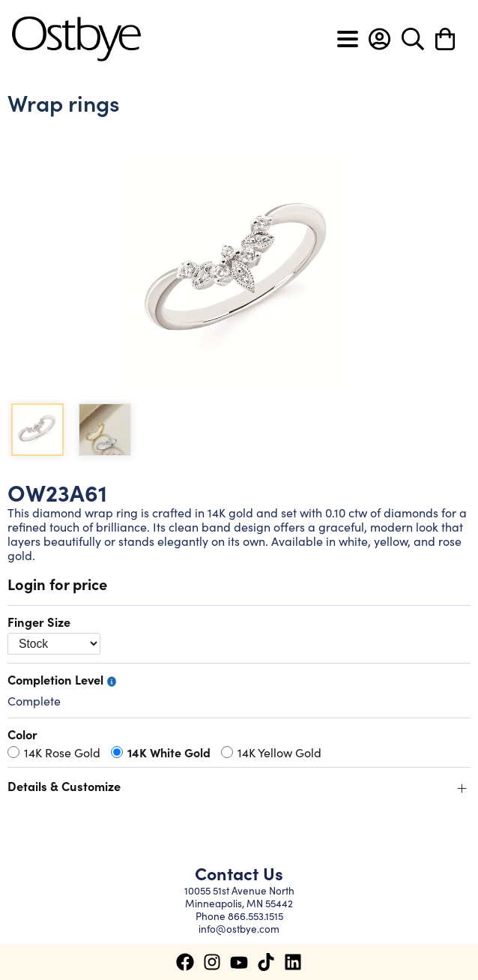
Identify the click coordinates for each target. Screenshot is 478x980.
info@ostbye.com (239, 929)
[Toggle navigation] (348, 39)
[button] (379, 39)
